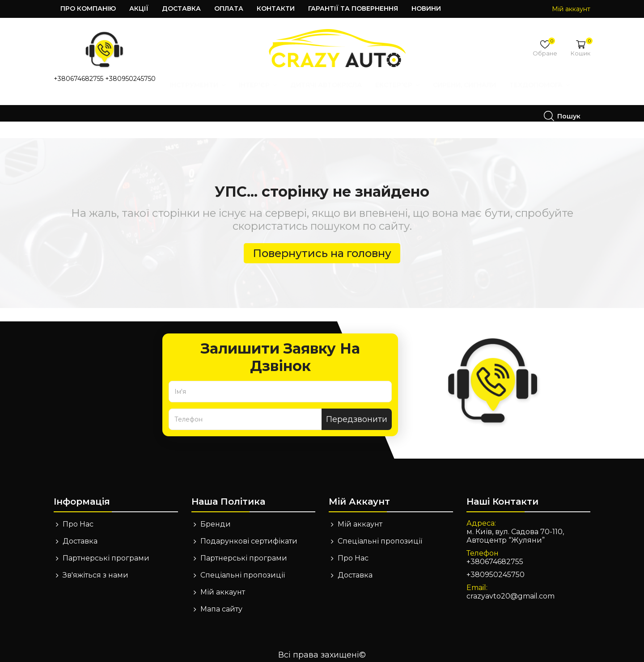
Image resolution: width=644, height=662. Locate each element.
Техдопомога (434, 104)
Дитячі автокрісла (220, 104)
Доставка (181, 8)
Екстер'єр (291, 104)
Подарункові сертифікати (249, 535)
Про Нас (78, 518)
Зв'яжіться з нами (95, 569)
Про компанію (88, 8)
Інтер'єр (152, 104)
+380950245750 (130, 79)
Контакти (276, 8)
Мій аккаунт (223, 586)
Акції (139, 8)
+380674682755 (78, 79)
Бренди (216, 518)
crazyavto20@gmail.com (511, 590)
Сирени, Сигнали (358, 104)
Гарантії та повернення (353, 8)
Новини (426, 8)
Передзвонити (357, 413)
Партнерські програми (106, 552)
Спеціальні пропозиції (243, 569)
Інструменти (91, 104)
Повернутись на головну (322, 247)
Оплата (229, 8)
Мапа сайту (221, 603)
